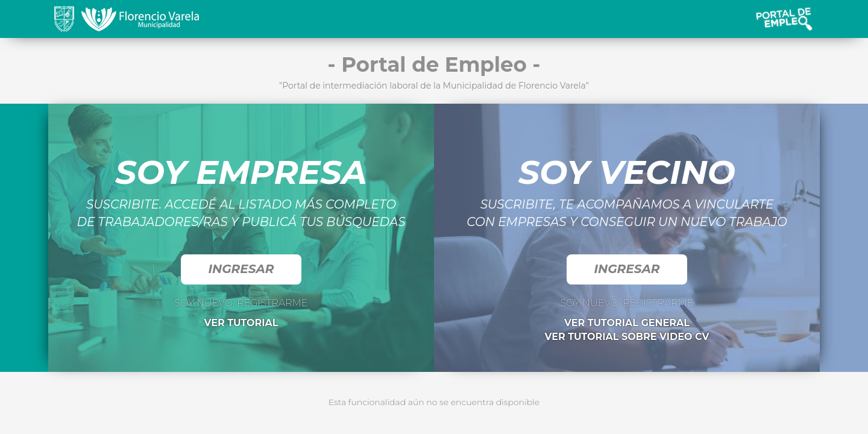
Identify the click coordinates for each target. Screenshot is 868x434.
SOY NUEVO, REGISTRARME (241, 303)
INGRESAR (241, 269)
